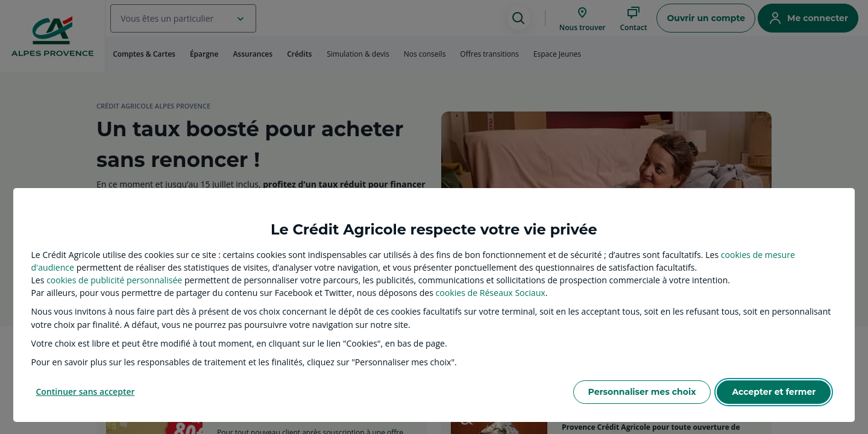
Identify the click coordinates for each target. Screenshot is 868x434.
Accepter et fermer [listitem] (774, 392)
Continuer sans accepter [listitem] (86, 392)
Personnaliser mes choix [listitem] (642, 392)
